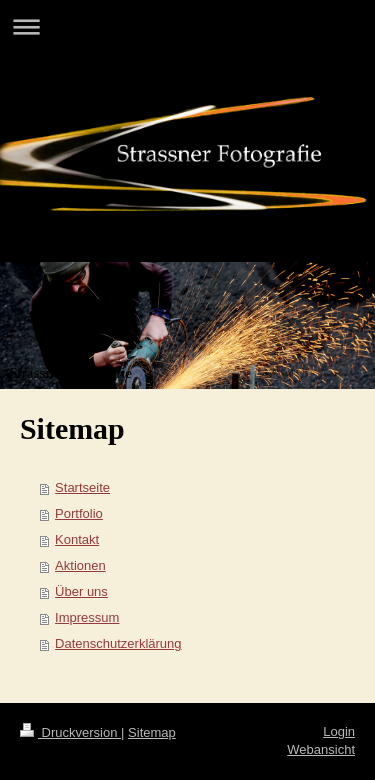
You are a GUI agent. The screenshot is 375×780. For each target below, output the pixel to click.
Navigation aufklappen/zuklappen (187, 26)
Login (339, 731)
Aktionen (80, 565)
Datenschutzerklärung (118, 643)
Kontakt (77, 539)
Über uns (81, 591)
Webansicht (321, 749)
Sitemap (152, 732)
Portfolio (79, 513)
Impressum (87, 617)
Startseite (82, 487)
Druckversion (70, 732)
